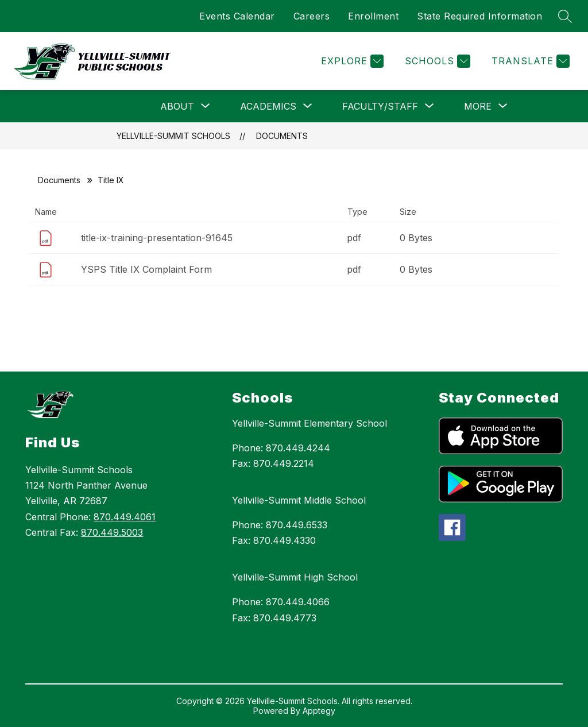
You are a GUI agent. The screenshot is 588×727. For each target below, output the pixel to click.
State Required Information (479, 16)
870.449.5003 (112, 532)
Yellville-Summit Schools (173, 136)
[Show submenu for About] (177, 106)
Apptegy (319, 711)
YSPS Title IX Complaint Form (146, 269)
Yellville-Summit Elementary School (310, 423)
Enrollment (373, 16)
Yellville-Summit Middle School (299, 500)
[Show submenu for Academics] (268, 106)
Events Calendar (237, 16)
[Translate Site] (529, 61)
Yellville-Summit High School (295, 577)
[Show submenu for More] (478, 106)
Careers (312, 16)
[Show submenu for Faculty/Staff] (380, 106)
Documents (282, 136)
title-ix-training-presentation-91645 (157, 238)
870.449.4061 (125, 517)
